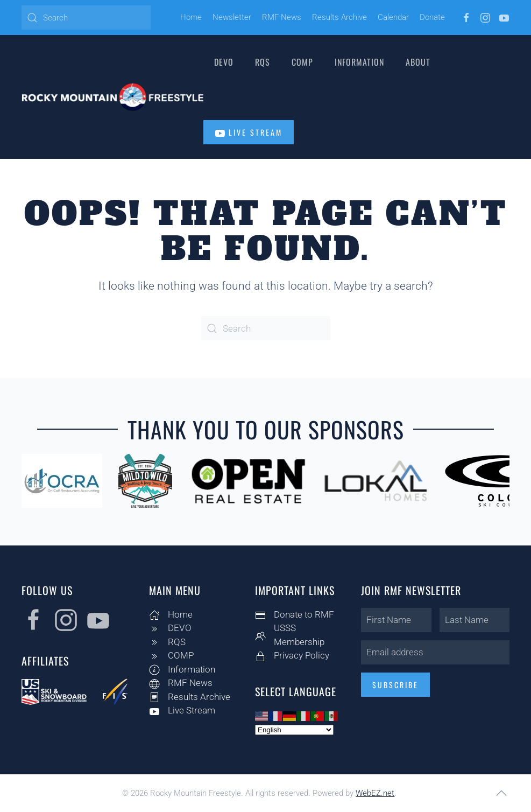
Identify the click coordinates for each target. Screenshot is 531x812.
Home (191, 17)
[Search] (86, 17)
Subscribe (393, 685)
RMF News (282, 17)
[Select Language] (293, 730)
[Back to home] (112, 97)
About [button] (418, 62)
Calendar (393, 17)
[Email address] (433, 652)
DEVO (224, 62)
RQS (263, 62)
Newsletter (232, 17)
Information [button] (359, 62)
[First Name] (394, 620)
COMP (302, 62)
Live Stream (249, 133)
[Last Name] (472, 620)
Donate (432, 17)
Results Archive (339, 17)
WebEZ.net (375, 793)
